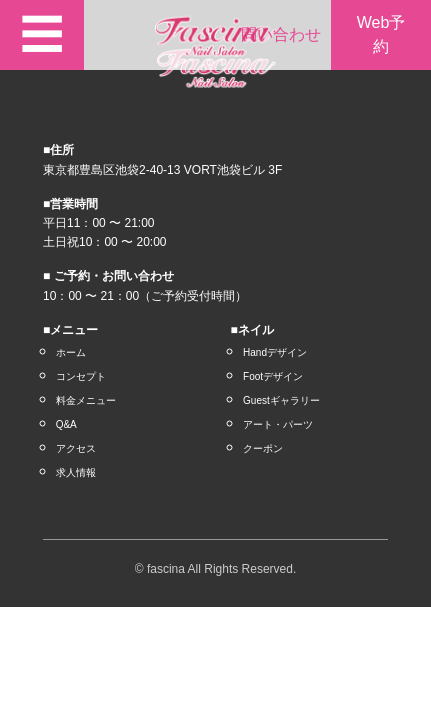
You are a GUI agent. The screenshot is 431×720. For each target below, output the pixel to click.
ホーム (71, 352)
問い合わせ (281, 34)
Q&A (66, 424)
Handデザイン (275, 352)
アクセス (76, 448)
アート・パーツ (278, 424)
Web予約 (381, 34)
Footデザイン (273, 376)
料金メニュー (86, 400)
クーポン (263, 448)
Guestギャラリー (281, 400)
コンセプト (81, 376)
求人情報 (76, 472)
